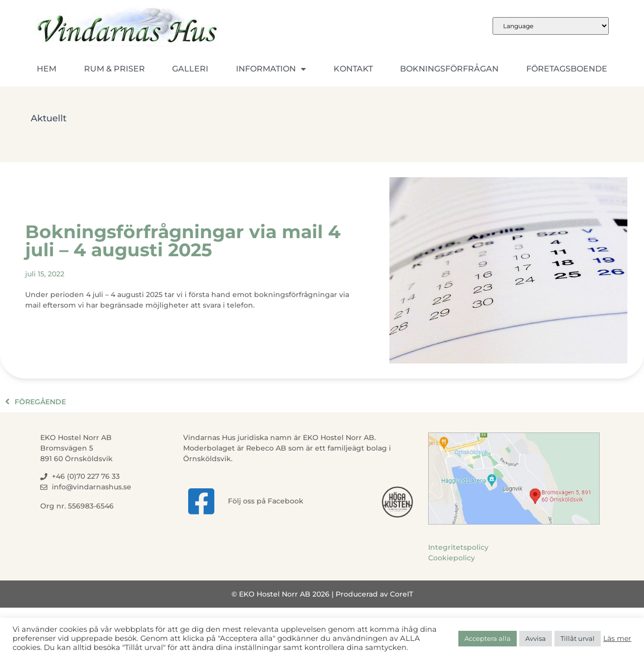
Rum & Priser (114, 69)
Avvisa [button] (536, 638)
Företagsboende (567, 69)
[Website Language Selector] (551, 26)
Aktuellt (49, 118)
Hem (47, 69)
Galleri (190, 69)
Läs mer (617, 638)
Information (271, 69)
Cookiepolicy (452, 558)
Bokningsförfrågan (449, 69)
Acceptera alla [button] (488, 638)
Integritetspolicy (458, 547)
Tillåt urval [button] (578, 638)
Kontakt (353, 69)
